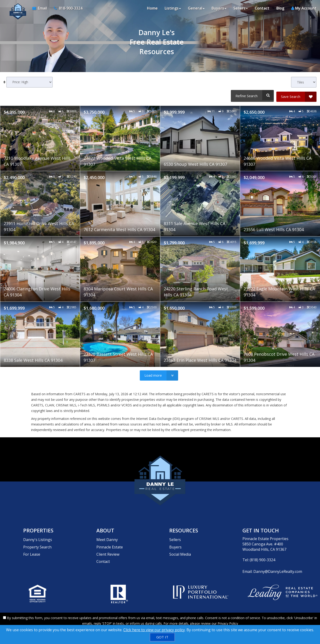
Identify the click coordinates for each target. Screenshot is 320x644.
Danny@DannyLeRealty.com (278, 569)
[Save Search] (296, 95)
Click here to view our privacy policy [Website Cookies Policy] (154, 630)
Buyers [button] (219, 9)
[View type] (304, 82)
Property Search (37, 542)
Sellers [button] (241, 9)
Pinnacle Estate (110, 542)
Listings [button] (173, 9)
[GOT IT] (162, 637)
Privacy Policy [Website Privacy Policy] (228, 620)
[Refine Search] (252, 95)
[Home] (16, 9)
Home (152, 9)
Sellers (175, 537)
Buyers (175, 542)
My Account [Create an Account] (304, 9)
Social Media (180, 548)
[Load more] (159, 374)
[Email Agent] (40, 9)
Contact (262, 9)
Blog (280, 9)
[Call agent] (65, 9)
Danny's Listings (38, 537)
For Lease (32, 548)
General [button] (196, 9)
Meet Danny (107, 537)
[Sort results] (29, 82)
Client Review (108, 548)
